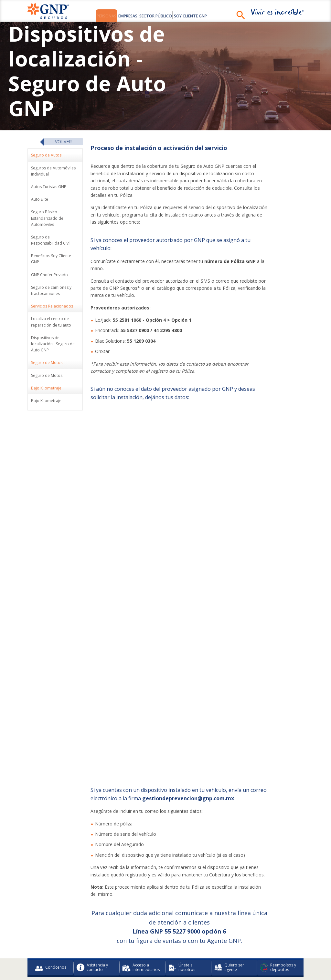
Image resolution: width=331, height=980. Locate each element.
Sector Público (160, 16)
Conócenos (51, 921)
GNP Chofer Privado (49, 276)
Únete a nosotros (182, 921)
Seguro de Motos (47, 376)
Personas (87, 16)
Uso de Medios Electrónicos (214, 939)
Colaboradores (63, 939)
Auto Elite (40, 201)
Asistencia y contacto (92, 921)
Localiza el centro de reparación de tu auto (51, 323)
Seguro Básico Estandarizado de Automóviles (47, 219)
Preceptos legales (110, 949)
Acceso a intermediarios (141, 921)
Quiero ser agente (229, 921)
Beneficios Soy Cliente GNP (51, 260)
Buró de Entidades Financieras (157, 939)
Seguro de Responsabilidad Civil (51, 241)
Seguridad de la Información (211, 949)
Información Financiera (103, 939)
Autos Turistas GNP (49, 188)
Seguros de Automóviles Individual (53, 172)
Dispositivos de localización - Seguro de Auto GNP (53, 345)
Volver (63, 142)
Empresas (120, 16)
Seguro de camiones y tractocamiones (51, 291)
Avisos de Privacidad (263, 939)
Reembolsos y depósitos (278, 921)
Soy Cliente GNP (208, 16)
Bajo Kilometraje (46, 402)
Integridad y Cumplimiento (156, 949)
